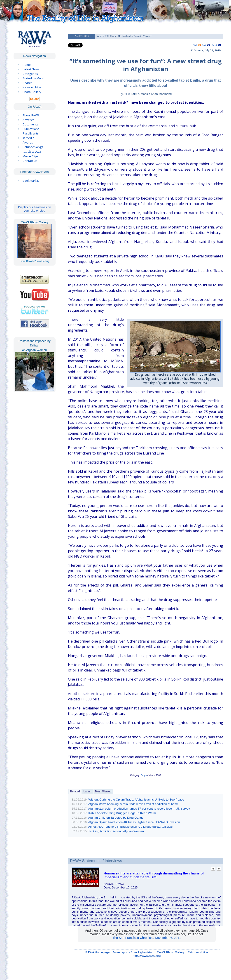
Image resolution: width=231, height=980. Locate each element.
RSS (195, 45)
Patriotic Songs (33, 147)
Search (27, 83)
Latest (87, 792)
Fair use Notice (198, 952)
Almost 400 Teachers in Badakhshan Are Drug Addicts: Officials (131, 827)
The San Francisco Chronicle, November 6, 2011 (147, 938)
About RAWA (31, 115)
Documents (30, 124)
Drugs (144, 775)
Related (75, 792)
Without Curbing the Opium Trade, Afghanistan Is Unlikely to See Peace (136, 800)
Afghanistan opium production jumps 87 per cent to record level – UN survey (139, 809)
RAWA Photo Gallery (171, 952)
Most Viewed (103, 792)
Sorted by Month (34, 78)
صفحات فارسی (32, 152)
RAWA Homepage (97, 952)
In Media (28, 138)
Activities (29, 120)
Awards (28, 142)
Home (27, 65)
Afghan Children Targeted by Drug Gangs (116, 818)
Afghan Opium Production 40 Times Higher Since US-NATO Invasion (134, 822)
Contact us (30, 161)
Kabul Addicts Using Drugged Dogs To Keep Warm (122, 813)
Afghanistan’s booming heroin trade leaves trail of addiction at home (134, 804)
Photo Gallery (32, 92)
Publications (31, 129)
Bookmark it (31, 181)
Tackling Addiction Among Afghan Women (116, 831)
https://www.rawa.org (147, 956)
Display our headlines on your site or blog (35, 209)
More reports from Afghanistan (133, 952)
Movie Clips (30, 156)
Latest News (31, 69)
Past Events (31, 133)
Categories (30, 74)
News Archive (32, 87)
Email (215, 45)
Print (204, 45)
